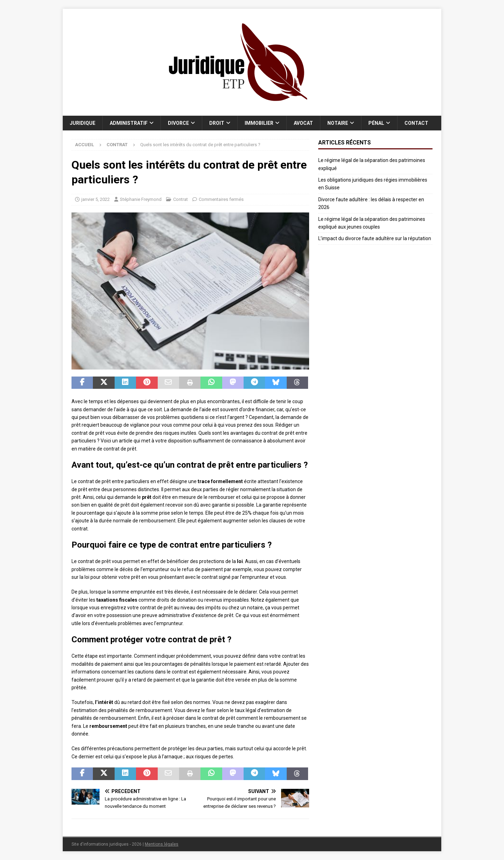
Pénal (376, 123)
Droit (217, 123)
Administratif (129, 123)
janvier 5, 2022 (96, 199)
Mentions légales (162, 844)
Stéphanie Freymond (141, 199)
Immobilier (259, 123)
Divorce (178, 123)
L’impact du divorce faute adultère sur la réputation (375, 238)
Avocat (303, 123)
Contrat (181, 199)
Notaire (338, 123)
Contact (416, 123)
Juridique (83, 123)
